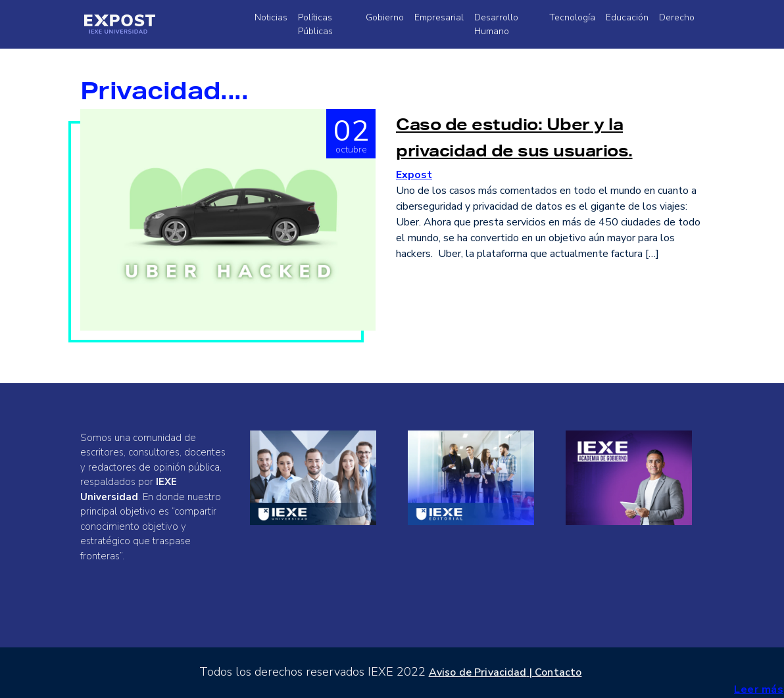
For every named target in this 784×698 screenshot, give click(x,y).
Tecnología (572, 17)
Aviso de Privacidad (478, 672)
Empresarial (439, 17)
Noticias (271, 17)
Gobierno (385, 17)
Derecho (677, 17)
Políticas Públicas (315, 24)
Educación (627, 17)
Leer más (759, 689)
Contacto (558, 672)
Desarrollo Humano (496, 24)
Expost (414, 175)
